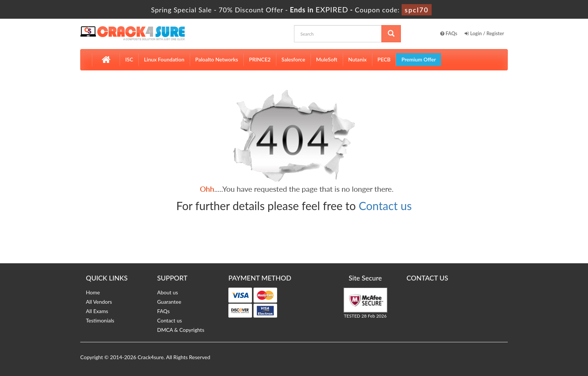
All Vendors (99, 302)
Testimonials (100, 320)
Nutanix (358, 59)
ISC (129, 59)
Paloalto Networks (217, 59)
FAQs (449, 33)
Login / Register (484, 33)
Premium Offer (418, 59)
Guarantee (169, 302)
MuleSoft (327, 59)
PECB (384, 59)
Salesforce (293, 59)
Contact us (385, 206)
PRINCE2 (260, 59)
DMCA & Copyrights (181, 330)
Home (93, 292)
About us (168, 292)
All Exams (97, 311)
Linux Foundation (164, 59)
